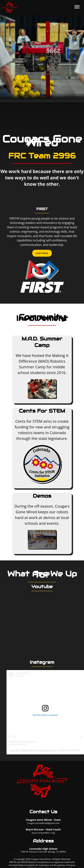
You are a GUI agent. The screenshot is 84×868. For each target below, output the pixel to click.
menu (77, 7)
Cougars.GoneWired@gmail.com (43, 823)
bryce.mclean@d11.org (43, 833)
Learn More (42, 253)
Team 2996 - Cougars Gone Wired (24, 750)
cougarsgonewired (48, 750)
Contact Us (43, 812)
